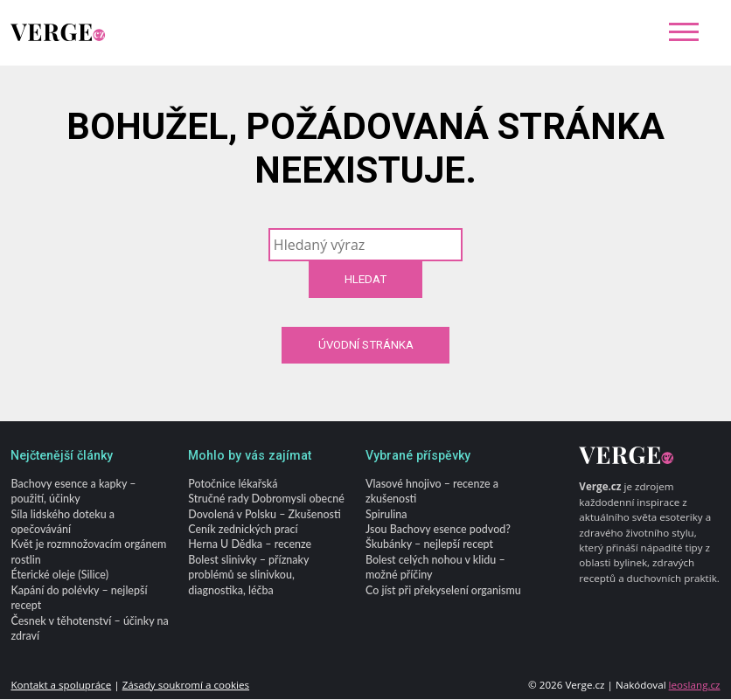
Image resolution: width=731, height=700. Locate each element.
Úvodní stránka (366, 345)
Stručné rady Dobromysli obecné (266, 499)
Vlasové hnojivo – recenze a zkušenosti (432, 491)
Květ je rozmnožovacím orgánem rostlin (88, 552)
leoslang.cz (695, 685)
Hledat (365, 279)
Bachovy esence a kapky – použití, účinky (73, 491)
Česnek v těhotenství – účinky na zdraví (89, 628)
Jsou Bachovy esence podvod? (438, 530)
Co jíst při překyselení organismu (443, 591)
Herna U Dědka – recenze (250, 545)
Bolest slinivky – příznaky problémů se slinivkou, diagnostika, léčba (248, 576)
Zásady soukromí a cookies (186, 685)
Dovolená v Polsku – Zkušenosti (264, 514)
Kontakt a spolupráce (61, 685)
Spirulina (386, 514)
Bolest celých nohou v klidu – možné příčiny (435, 568)
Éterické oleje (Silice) (59, 575)
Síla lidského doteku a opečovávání (63, 522)
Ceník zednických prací (243, 530)
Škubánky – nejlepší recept (429, 545)
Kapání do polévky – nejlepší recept (79, 599)
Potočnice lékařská (233, 484)
